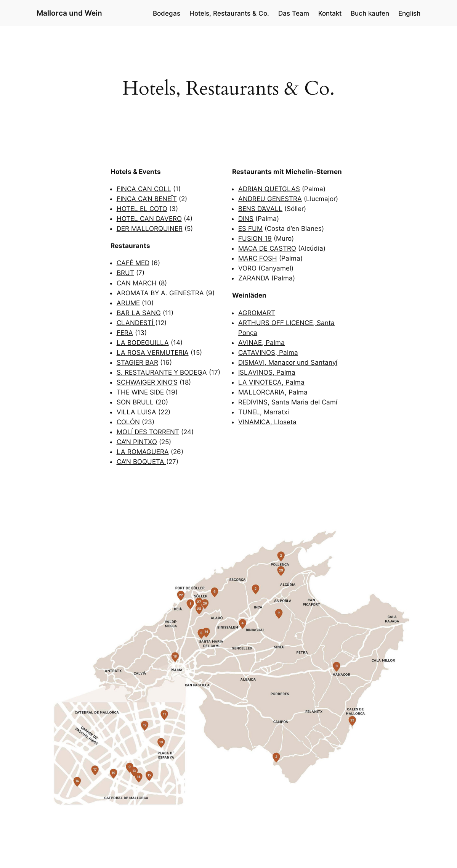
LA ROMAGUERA (143, 452)
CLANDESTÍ (136, 323)
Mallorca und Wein (69, 13)
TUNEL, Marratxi (264, 412)
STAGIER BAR (137, 362)
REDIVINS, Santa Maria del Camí (288, 402)
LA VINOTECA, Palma (271, 382)
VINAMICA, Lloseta (267, 422)
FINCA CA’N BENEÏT (147, 199)
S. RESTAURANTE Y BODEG (160, 372)
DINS (246, 219)
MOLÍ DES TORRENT (148, 432)
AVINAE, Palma (261, 343)
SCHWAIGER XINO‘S (147, 382)
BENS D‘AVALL (260, 209)
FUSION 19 (255, 238)
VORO (247, 268)
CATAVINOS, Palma (268, 353)
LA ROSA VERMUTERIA (153, 353)
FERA (125, 333)
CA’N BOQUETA (141, 462)
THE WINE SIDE (140, 392)
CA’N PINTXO (137, 442)
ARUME (128, 303)
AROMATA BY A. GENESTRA (160, 293)
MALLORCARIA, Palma (273, 392)
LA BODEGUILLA (143, 343)
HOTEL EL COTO (142, 209)
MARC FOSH (258, 258)
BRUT (125, 273)
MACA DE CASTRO (267, 248)
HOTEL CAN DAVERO (149, 219)
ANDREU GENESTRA (270, 199)
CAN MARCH (137, 283)
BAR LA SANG (139, 313)
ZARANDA (254, 278)
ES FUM (250, 229)
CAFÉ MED (133, 263)
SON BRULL (135, 402)
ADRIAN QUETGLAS (269, 189)
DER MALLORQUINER (150, 229)
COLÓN (128, 422)
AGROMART (257, 313)
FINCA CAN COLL (144, 189)
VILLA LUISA (136, 412)
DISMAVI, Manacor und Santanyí (288, 362)
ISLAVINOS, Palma (267, 372)
